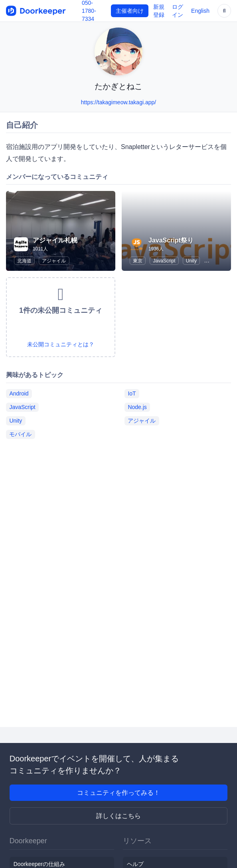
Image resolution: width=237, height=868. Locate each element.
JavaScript (164, 261)
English (200, 11)
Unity (191, 261)
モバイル (20, 434)
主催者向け (130, 11)
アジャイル (54, 261)
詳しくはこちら (118, 816)
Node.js (137, 407)
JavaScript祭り (171, 240)
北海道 (24, 261)
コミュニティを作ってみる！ (118, 793)
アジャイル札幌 (55, 240)
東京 (138, 261)
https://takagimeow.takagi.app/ (118, 102)
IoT (132, 393)
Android (19, 393)
